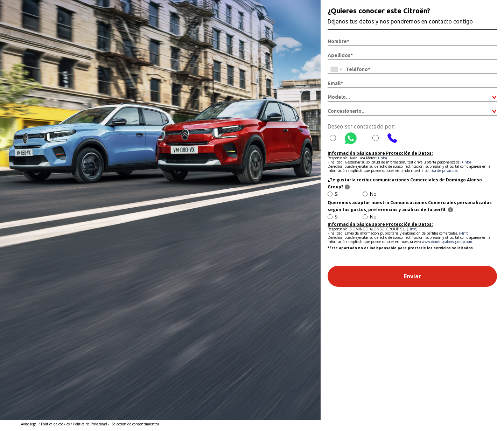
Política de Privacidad (90, 424)
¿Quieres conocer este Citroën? (379, 11)
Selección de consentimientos (134, 424)
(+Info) (382, 158)
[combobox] (336, 69)
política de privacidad (442, 171)
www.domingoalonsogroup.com (447, 242)
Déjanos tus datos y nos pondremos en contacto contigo (400, 21)
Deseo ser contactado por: (361, 126)
